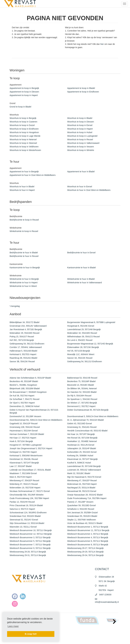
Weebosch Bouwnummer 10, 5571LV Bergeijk (31, 530)
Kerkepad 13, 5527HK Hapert (23, 452)
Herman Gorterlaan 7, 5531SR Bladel (27, 434)
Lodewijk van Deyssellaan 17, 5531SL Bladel (30, 470)
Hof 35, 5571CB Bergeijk (79, 351)
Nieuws (72, 634)
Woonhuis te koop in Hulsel (80, 132)
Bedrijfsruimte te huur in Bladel (24, 253)
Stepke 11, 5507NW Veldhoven (82, 520)
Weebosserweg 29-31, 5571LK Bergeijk (28, 555)
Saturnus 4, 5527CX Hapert (22, 509)
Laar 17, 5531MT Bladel (21, 466)
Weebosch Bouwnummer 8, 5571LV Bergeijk (88, 545)
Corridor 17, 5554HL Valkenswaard (26, 347)
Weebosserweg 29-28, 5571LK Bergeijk (28, 552)
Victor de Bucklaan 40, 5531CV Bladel (85, 523)
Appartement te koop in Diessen (24, 92)
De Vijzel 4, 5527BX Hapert (22, 403)
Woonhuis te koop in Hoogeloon (24, 132)
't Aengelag (15, 306)
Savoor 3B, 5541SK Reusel (22, 361)
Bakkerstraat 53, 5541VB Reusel (82, 378)
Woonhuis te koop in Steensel (23, 143)
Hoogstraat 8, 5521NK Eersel (81, 326)
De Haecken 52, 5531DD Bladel (82, 392)
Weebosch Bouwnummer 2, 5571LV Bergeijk (88, 534)
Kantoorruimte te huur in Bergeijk (25, 268)
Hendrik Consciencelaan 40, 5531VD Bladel (87, 431)
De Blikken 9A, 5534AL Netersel (82, 388)
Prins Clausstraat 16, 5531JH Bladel (26, 505)
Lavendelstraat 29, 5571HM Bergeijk (84, 329)
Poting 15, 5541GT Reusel (22, 337)
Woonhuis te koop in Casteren (23, 122)
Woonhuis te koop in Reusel (80, 139)
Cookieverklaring (75, 643)
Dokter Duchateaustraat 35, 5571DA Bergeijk (88, 410)
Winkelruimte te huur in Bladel (81, 279)
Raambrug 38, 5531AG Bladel (23, 358)
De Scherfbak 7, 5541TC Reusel (25, 399)
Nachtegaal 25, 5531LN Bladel (81, 488)
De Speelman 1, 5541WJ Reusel (82, 399)
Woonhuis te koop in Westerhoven (25, 150)
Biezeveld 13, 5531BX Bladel (81, 385)
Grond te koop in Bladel (20, 107)
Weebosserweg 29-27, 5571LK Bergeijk (85, 548)
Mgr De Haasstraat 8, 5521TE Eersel (84, 477)
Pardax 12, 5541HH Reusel (22, 502)
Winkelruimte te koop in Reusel (24, 231)
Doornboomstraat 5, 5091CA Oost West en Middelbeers (93, 416)
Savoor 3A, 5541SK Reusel (80, 358)
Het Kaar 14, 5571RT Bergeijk (81, 434)
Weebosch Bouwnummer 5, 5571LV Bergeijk (30, 541)
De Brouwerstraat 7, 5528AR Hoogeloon (28, 392)
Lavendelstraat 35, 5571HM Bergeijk (84, 466)
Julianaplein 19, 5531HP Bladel (82, 448)
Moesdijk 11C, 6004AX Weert (81, 354)
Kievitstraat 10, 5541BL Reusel (24, 459)
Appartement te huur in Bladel (81, 172)
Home (71, 631)
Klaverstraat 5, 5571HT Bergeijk (24, 463)
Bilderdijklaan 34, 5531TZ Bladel (25, 322)
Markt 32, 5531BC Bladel (79, 473)
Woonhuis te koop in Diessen (81, 122)
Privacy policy (74, 640)
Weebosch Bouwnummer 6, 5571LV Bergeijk (88, 541)
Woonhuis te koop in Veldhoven (24, 147)
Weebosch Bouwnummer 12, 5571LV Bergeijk (31, 534)
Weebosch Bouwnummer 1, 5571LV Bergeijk (88, 527)
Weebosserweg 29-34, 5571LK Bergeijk (85, 555)
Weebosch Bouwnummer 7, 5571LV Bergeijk (30, 545)
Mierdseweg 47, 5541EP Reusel (24, 480)
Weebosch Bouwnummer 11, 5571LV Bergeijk (88, 530)
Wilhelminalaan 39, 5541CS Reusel (83, 337)
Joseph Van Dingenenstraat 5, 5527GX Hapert (31, 448)
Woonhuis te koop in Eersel (80, 125)
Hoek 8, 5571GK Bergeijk (21, 441)
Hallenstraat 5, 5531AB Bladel (23, 351)
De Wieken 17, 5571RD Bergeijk (82, 403)
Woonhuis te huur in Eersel (80, 187)
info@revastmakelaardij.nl (107, 602)
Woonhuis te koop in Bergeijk (23, 118)
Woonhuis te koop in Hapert (80, 129)
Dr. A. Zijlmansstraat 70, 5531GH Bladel (85, 420)
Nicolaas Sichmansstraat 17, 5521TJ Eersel (30, 491)
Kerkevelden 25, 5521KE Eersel (82, 452)
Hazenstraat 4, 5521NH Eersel (24, 431)
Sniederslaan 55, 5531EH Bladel (82, 516)
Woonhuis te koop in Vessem (81, 147)
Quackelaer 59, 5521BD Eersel (81, 505)
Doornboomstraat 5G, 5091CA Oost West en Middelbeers (36, 420)
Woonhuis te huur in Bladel (22, 187)
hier (102, 44)
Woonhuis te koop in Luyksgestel (82, 136)
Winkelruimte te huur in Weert (23, 286)
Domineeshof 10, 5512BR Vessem (25, 416)
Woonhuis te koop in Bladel (80, 118)
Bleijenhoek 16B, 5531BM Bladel (25, 388)
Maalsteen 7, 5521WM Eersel (23, 473)
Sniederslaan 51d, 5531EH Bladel (25, 516)
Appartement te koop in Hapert (24, 95)
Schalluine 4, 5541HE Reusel (81, 509)
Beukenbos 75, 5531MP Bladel (81, 381)
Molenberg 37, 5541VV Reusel (24, 484)
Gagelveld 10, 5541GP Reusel (24, 423)
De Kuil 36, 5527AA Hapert (22, 396)
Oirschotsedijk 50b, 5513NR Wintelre (27, 495)
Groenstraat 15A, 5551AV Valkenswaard (28, 326)
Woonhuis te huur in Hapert (22, 190)
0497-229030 (105, 595)
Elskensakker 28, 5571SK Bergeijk (83, 347)
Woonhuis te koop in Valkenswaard (83, 143)
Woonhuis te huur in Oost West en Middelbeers (89, 190)
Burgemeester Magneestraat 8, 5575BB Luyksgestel (91, 322)
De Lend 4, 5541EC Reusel (80, 340)
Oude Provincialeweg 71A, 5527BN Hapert (87, 498)
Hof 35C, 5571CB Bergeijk (22, 340)
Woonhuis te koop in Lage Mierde (25, 136)
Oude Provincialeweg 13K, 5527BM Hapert (29, 498)
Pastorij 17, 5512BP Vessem (80, 502)
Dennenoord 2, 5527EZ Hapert (81, 406)
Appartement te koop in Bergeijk (24, 88)
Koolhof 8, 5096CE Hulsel (79, 463)
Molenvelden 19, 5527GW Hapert (25, 488)
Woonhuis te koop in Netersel (23, 139)
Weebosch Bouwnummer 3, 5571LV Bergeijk (30, 537)
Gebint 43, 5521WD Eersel (80, 423)
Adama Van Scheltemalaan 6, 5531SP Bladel (30, 378)
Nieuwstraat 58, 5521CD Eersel (82, 491)
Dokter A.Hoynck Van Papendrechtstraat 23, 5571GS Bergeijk (34, 411)
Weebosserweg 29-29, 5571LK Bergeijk (85, 552)
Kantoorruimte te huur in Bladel (81, 268)
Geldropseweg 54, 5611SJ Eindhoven (27, 344)
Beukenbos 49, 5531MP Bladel (24, 381)
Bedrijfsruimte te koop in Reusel (24, 220)
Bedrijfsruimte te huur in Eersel (81, 253)
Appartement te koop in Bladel (81, 88)
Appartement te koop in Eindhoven (83, 92)
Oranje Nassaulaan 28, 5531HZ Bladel (85, 495)
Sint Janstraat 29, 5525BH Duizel (82, 513)
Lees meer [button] (13, 626)
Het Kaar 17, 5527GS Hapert (23, 438)
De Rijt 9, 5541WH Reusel (79, 396)
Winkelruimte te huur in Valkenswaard (84, 283)
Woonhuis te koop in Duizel (22, 125)
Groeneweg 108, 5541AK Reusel (25, 427)
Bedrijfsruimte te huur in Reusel (24, 256)
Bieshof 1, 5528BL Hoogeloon (23, 385)
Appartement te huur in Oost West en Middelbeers (33, 175)
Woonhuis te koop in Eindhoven (24, 129)
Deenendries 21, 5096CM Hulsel (25, 406)
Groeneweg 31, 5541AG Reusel (82, 427)
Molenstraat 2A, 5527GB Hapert (82, 484)
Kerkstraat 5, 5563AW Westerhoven (26, 456)
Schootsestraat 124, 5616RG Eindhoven (28, 513)
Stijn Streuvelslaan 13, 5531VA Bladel (27, 523)
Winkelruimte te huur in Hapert (24, 283)
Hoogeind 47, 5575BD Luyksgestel (26, 445)
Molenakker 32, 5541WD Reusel (82, 333)
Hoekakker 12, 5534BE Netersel (82, 441)
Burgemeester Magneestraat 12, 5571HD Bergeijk (90, 344)
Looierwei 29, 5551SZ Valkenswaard (84, 470)
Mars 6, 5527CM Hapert (21, 477)
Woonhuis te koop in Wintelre (81, 150)
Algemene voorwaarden (78, 637)
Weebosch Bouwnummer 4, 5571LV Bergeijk (88, 537)
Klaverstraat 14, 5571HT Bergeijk (82, 459)
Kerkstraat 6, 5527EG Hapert (23, 354)
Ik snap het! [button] (31, 634)
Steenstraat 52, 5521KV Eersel (24, 520)
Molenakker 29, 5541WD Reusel (25, 333)
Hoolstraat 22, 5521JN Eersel (81, 445)
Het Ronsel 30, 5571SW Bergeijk (82, 438)
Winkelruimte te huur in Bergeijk (24, 279)
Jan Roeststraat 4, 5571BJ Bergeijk (26, 329)
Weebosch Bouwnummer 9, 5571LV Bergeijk (30, 548)
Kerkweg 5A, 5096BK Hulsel (80, 456)
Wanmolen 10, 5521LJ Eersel (23, 527)
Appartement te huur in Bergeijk (24, 172)
